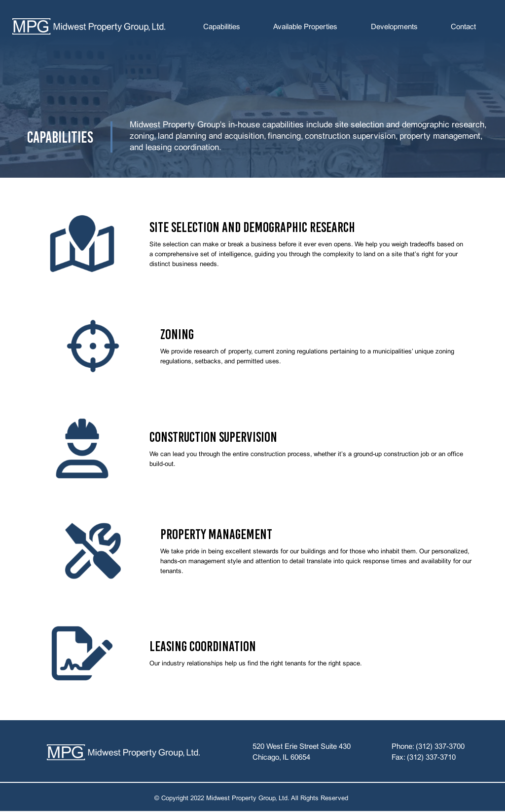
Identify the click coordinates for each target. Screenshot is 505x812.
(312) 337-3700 (440, 747)
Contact (463, 27)
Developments (394, 27)
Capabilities (222, 27)
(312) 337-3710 (431, 758)
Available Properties (305, 27)
